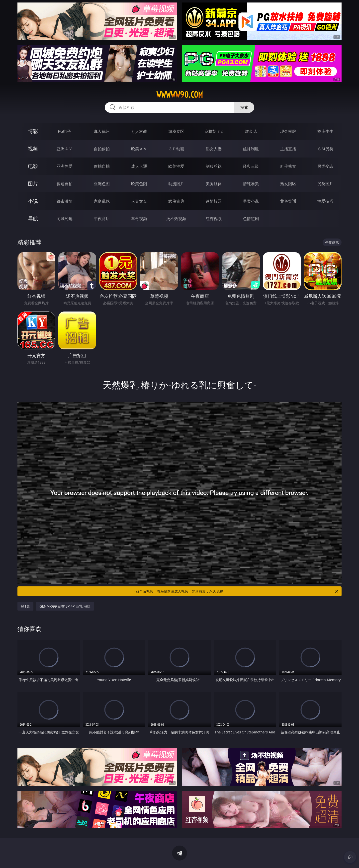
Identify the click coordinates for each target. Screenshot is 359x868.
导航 (33, 218)
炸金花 (251, 131)
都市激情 (65, 201)
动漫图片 (176, 184)
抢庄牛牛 (325, 131)
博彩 (33, 131)
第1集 (25, 606)
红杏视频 (214, 219)
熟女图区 (288, 184)
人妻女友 (139, 201)
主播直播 (288, 149)
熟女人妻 (214, 149)
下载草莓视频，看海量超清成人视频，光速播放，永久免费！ (236, 591)
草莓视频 (139, 219)
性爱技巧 (325, 201)
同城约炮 (65, 219)
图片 (33, 184)
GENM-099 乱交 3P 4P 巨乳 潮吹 (65, 606)
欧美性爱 (176, 166)
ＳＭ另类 (325, 149)
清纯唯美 (251, 184)
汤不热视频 (176, 219)
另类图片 (325, 184)
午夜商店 (102, 219)
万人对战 (139, 131)
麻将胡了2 (214, 131)
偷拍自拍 (102, 166)
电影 (33, 166)
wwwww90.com (180, 95)
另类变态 (325, 166)
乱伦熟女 (288, 166)
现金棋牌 (288, 131)
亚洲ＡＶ (65, 149)
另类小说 (251, 201)
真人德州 (102, 131)
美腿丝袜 (214, 184)
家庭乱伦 (102, 201)
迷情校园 (214, 201)
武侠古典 (176, 201)
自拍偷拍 (102, 149)
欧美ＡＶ (139, 149)
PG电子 (64, 131)
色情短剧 (251, 219)
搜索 (244, 107)
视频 (33, 149)
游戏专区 (176, 131)
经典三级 (251, 166)
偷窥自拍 (65, 184)
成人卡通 (139, 166)
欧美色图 (139, 184)
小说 (33, 201)
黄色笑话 (288, 201)
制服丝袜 (214, 166)
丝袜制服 (251, 149)
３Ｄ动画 (176, 149)
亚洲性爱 (65, 166)
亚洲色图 (102, 184)
